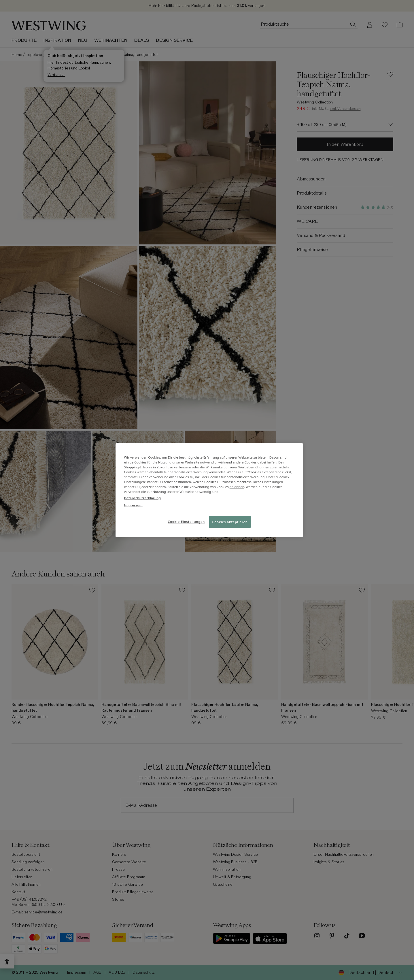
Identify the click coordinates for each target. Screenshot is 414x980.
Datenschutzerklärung (142, 498)
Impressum (133, 505)
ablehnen (237, 487)
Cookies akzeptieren (230, 522)
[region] (209, 490)
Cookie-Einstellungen (186, 521)
